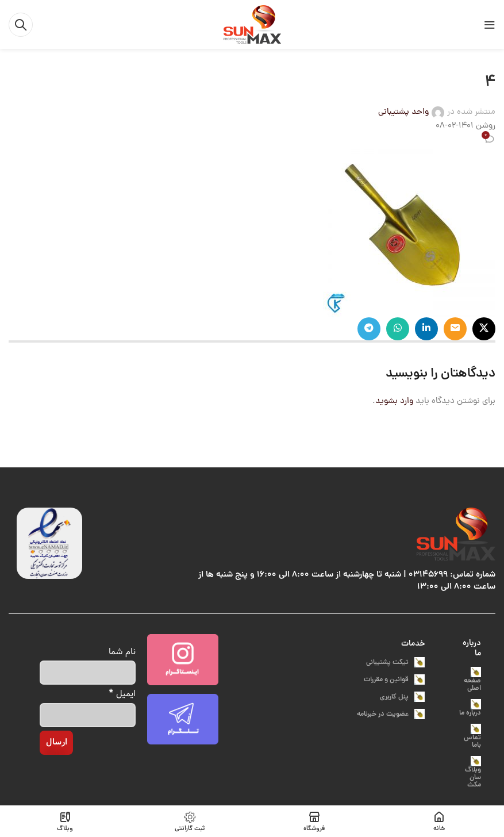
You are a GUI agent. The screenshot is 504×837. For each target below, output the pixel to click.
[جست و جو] (21, 25)
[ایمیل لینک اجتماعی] (455, 329)
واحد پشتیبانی (403, 112)
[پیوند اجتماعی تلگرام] (369, 329)
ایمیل (122, 693)
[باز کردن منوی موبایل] (490, 25)
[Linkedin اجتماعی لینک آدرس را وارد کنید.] (426, 329)
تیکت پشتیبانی (395, 663)
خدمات (413, 644)
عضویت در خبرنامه (391, 714)
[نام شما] (87, 673)
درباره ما (472, 648)
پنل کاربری (402, 697)
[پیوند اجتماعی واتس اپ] (398, 329)
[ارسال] (56, 743)
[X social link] (484, 329)
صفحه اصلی (472, 680)
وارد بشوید (394, 402)
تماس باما (472, 737)
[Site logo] (252, 25)
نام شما (122, 652)
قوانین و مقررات (394, 680)
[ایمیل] (87, 715)
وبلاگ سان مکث (473, 773)
